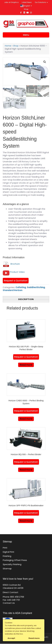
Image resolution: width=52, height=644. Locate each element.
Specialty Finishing (12, 565)
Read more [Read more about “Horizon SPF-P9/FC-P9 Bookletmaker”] (26, 521)
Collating (21, 288)
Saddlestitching (36, 288)
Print (5, 548)
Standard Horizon (13, 291)
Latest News (27, 2)
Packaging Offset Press (15, 560)
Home (8, 46)
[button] (45, 62)
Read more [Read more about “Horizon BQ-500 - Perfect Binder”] (26, 470)
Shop (26, 9)
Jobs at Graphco (11, 2)
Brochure (11, 264)
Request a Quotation (16, 281)
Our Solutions (40, 2)
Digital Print (9, 552)
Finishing (7, 556)
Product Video (17, 272)
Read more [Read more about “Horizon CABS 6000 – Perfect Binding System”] (26, 419)
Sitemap (7, 569)
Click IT (44, 638)
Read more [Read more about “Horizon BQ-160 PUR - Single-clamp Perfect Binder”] (26, 365)
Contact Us (9, 603)
